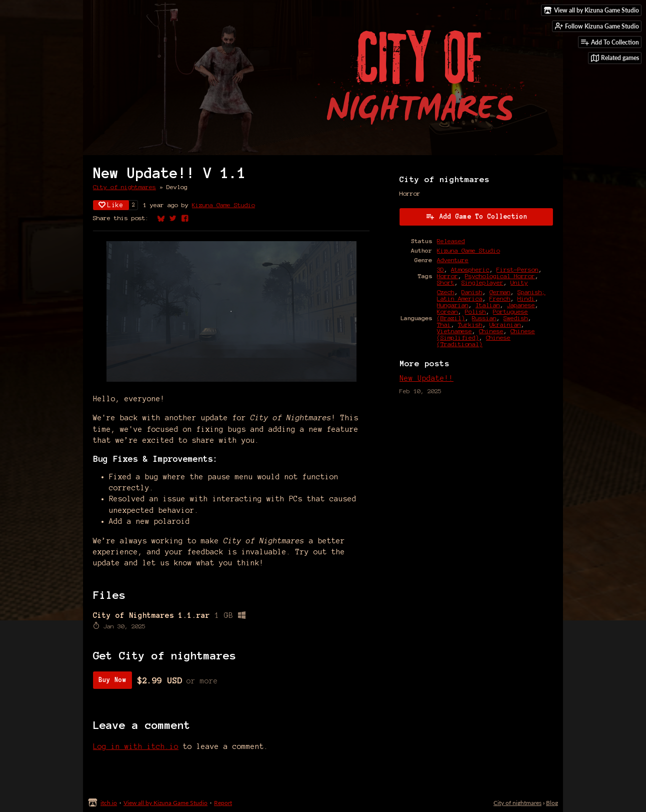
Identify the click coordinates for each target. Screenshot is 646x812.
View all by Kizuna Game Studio (165, 803)
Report (223, 803)
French (500, 298)
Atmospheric (470, 269)
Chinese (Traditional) (474, 341)
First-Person (517, 269)
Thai (444, 324)
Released (451, 241)
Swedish (516, 318)
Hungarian (453, 305)
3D (440, 269)
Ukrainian (505, 324)
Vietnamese (454, 331)
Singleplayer (482, 282)
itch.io (109, 803)
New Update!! (426, 378)
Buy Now (112, 680)
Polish (475, 311)
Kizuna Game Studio (223, 205)
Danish (472, 292)
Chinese (491, 331)
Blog (552, 803)
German (500, 292)
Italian (488, 305)
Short (446, 282)
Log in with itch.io (136, 746)
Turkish (470, 324)
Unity (519, 282)
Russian (484, 318)
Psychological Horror (500, 276)
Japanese (521, 305)
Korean (447, 311)
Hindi (526, 298)
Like (111, 205)
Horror (447, 276)
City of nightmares (124, 187)
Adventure (453, 260)
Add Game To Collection (476, 216)
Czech (446, 292)
